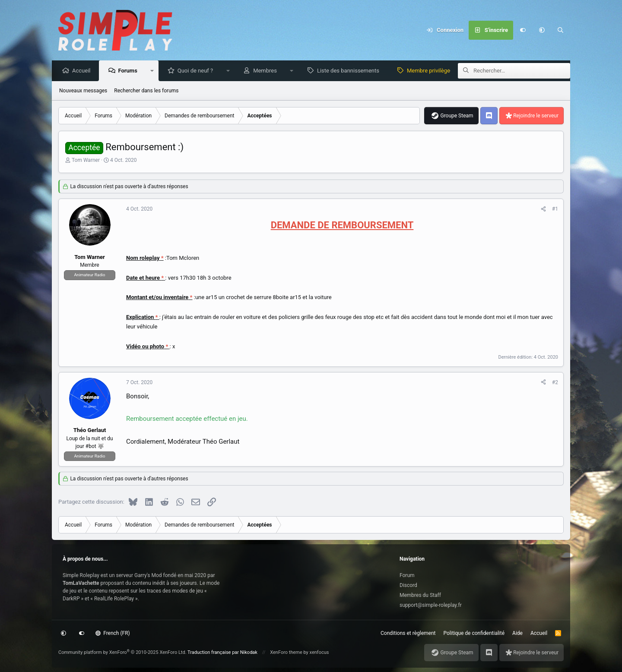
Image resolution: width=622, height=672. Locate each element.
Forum (407, 575)
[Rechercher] (561, 30)
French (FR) (113, 633)
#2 (555, 383)
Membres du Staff (420, 595)
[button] (542, 30)
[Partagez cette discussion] (543, 209)
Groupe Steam (457, 116)
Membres (267, 71)
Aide (517, 633)
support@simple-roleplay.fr (431, 605)
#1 (555, 209)
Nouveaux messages (83, 91)
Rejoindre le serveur (536, 116)
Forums (130, 71)
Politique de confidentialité (474, 633)
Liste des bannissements (350, 71)
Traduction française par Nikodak (222, 652)
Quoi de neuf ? (198, 71)
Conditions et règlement (408, 633)
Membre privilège (431, 71)
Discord (408, 585)
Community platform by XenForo (122, 652)
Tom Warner (86, 161)
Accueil (83, 71)
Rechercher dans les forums (146, 91)
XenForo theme (286, 652)
